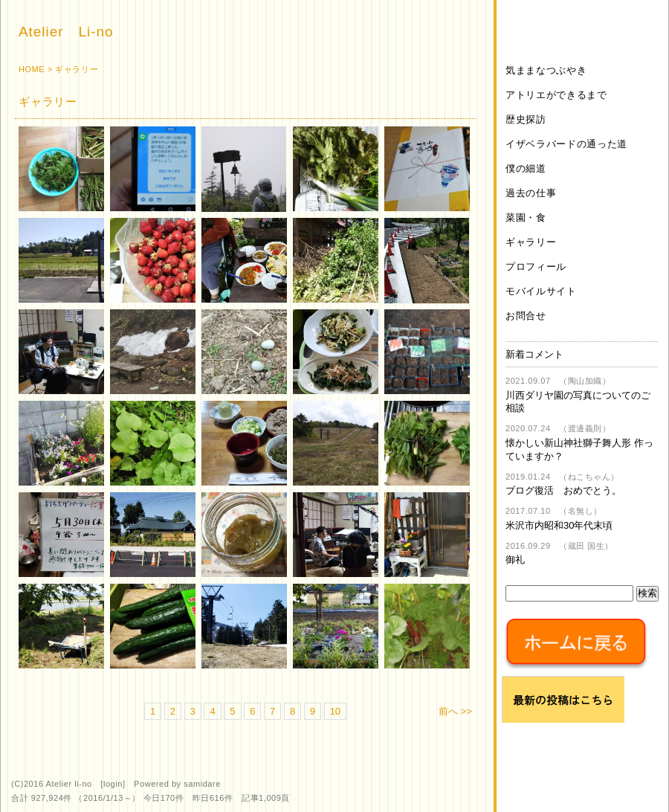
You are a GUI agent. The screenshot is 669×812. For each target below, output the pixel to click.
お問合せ (526, 316)
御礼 (515, 560)
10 (335, 711)
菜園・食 (526, 217)
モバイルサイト (541, 291)
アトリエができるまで (556, 95)
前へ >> (455, 711)
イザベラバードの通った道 (566, 144)
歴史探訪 (526, 119)
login (113, 784)
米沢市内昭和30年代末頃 (559, 525)
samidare (202, 784)
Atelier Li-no (66, 32)
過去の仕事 (531, 193)
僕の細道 (526, 168)
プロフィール (536, 267)
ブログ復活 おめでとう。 (563, 490)
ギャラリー (531, 242)
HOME (32, 69)
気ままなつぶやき (546, 70)
